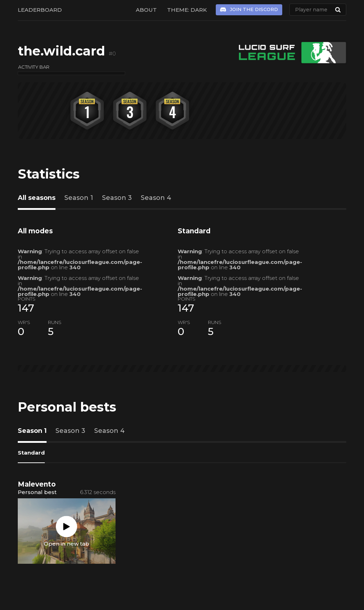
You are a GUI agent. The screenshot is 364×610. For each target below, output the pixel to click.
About (146, 10)
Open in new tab (66, 544)
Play (66, 527)
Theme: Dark (187, 10)
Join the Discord (254, 9)
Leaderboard (40, 10)
